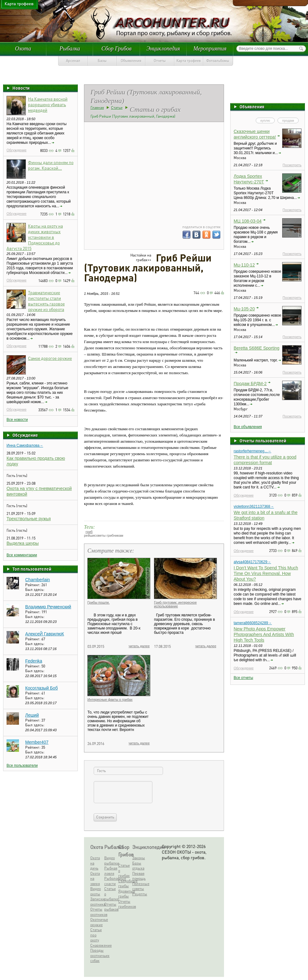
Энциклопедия (163, 49)
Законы (139, 858)
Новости (21, 88)
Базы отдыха (138, 866)
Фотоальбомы (218, 61)
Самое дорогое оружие (50, 358)
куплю (265, 120)
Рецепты (139, 894)
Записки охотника (97, 902)
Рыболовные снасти (111, 881)
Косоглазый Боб (42, 688)
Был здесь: (35, 589)
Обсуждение (16, 150)
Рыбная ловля (111, 871)
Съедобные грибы (125, 883)
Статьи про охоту (96, 935)
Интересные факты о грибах (110, 700)
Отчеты (160, 61)
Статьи (117, 108)
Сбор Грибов (117, 49)
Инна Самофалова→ (25, 445)
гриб (89, 532)
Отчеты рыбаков (111, 907)
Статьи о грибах (124, 870)
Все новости (17, 420)
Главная (97, 108)
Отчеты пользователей (263, 441)
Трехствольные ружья (29, 519)
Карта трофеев (189, 61)
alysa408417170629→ (252, 562)
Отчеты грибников (125, 904)
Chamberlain (37, 580)
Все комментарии (22, 555)
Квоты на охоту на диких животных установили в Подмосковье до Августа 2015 (35, 237)
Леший (32, 715)
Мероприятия (210, 49)
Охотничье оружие (97, 922)
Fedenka (34, 661)
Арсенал (73, 61)
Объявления (131, 61)
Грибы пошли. (98, 602)
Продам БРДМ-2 (250, 384)
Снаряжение (97, 945)
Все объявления (248, 427)
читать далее (139, 646)
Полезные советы (139, 886)
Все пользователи (22, 766)
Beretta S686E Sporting (257, 348)
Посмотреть (292, 165)
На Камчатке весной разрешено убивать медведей (48, 104)
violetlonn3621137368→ (254, 506)
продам (288, 120)
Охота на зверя (95, 879)
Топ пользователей (32, 569)
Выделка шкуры (23, 543)
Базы (102, 61)
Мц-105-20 (244, 309)
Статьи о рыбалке (111, 894)
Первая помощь (139, 876)
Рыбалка (70, 49)
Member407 (37, 742)
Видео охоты (96, 891)
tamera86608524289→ (253, 623)
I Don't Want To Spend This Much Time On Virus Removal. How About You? (266, 573)
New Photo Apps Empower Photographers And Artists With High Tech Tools (264, 634)
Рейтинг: (33, 585)
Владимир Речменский (48, 607)
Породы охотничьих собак (97, 955)
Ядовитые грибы (125, 894)
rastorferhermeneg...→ (252, 451)
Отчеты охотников (97, 912)
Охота (23, 49)
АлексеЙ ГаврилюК (45, 634)
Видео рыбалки (111, 860)
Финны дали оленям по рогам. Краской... (51, 165)
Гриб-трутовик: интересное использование (175, 604)
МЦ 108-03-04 (248, 221)
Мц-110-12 (244, 265)
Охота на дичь (95, 863)
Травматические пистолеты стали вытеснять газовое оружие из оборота (46, 301)
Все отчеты (243, 678)
